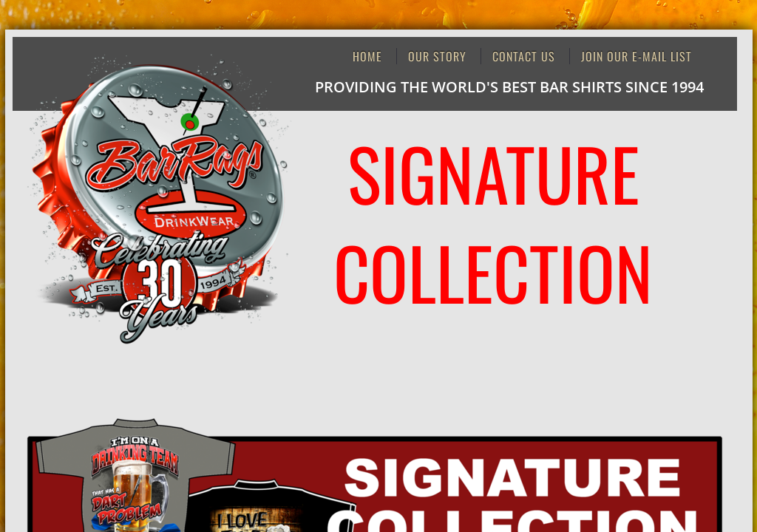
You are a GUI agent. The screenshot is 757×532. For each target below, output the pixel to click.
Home (367, 56)
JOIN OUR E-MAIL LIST (637, 56)
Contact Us (524, 56)
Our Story (437, 56)
